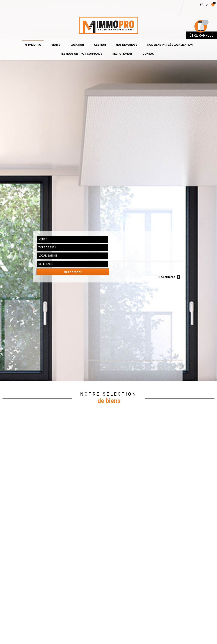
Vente (52, 40)
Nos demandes (127, 40)
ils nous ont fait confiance (80, 49)
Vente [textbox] (46, 460)
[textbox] (83, 460)
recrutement (124, 49)
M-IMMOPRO (27, 40)
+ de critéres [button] (166, 465)
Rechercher (166, 460)
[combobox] (54, 460)
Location (74, 40)
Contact (152, 49)
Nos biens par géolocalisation (174, 40)
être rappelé (201, 31)
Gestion (98, 40)
